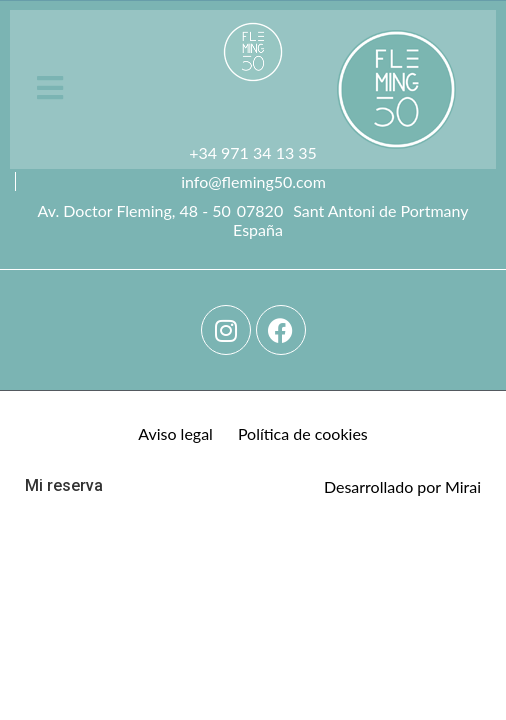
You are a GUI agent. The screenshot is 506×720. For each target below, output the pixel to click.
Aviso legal (175, 433)
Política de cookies (303, 433)
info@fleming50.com (253, 181)
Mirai (463, 486)
